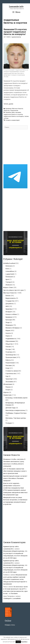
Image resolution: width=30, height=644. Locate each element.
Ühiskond (9, 285)
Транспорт (9, 379)
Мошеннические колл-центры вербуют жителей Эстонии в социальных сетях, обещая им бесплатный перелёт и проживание (15, 579)
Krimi (7, 269)
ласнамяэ (18, 112)
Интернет (9, 312)
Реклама (9, 365)
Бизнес (8, 296)
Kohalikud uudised (9, 263)
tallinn (13, 112)
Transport (9, 282)
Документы (10, 304)
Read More (24, 642)
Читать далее (8, 104)
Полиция (9, 423)
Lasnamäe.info (16, 7)
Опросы (6, 392)
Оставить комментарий (12, 120)
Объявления (8, 384)
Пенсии (8, 347)
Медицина (9, 325)
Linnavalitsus (10, 271)
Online (10, 625)
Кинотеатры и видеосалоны (15, 410)
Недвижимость (11, 339)
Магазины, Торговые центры (16, 418)
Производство (11, 355)
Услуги (8, 390)
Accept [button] (18, 642)
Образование (10, 341)
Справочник (7, 395)
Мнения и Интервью (13, 328)
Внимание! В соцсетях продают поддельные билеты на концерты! (15, 32)
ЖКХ (7, 306)
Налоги (8, 333)
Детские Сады (11, 408)
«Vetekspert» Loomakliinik (12, 598)
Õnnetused (9, 277)
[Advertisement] (15, 147)
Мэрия (8, 330)
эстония (6, 118)
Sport (7, 279)
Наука (8, 336)
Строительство (11, 373)
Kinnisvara (9, 266)
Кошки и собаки (11, 314)
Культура (9, 320)
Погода (8, 349)
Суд (7, 376)
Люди (8, 322)
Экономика (9, 382)
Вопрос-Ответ (8, 287)
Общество (7, 111)
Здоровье (9, 309)
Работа (8, 360)
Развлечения (14, 111)
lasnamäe (8, 112)
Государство (10, 301)
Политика (9, 352)
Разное (8, 387)
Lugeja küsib (10, 274)
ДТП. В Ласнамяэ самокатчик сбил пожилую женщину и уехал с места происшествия (15, 471)
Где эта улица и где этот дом (13, 290)
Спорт (8, 368)
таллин (27, 116)
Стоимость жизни (12, 371)
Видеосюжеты (11, 298)
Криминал (8, 109)
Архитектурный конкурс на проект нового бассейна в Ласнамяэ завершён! (15, 478)
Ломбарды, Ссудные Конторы (16, 413)
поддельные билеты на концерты (14, 116)
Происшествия (11, 357)
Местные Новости (18, 109)
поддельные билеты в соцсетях (13, 114)
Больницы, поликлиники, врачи (16, 398)
